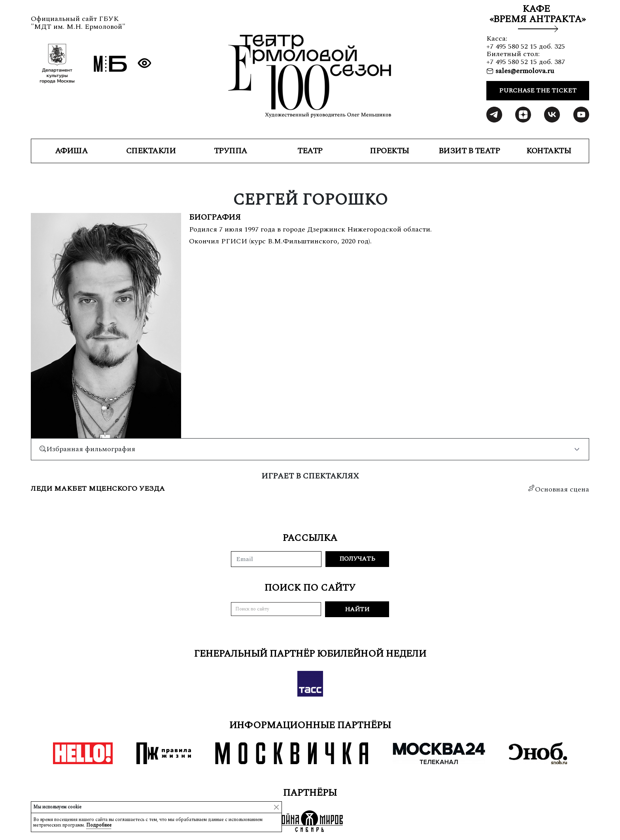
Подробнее (99, 825)
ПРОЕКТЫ (389, 151)
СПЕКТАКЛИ (151, 151)
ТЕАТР (310, 151)
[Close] (276, 807)
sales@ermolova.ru (524, 71)
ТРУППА (231, 151)
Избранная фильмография (87, 449)
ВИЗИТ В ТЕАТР (469, 151)
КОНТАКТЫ (549, 151)
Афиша (71, 151)
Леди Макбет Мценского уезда (98, 489)
